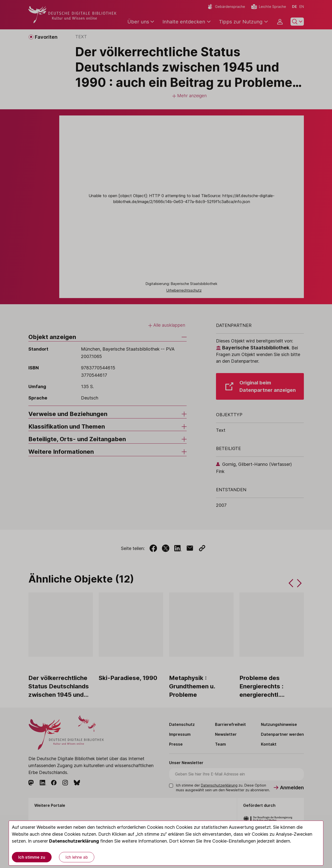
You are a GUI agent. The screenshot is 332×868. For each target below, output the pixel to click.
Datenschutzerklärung (74, 841)
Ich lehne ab (77, 857)
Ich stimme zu (32, 857)
